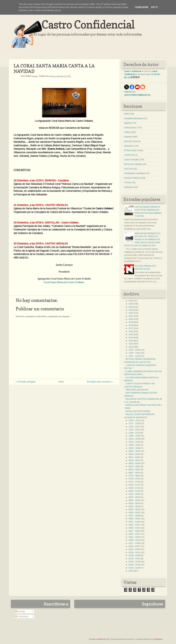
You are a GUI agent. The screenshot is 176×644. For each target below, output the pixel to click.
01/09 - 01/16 (134, 565)
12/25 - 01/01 (134, 350)
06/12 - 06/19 (134, 497)
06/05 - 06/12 (134, 500)
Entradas (20, 611)
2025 (131, 304)
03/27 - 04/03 (134, 531)
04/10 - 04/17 (134, 525)
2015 (131, 334)
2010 (131, 571)
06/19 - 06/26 (134, 494)
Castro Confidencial (88, 24)
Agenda (35, 76)
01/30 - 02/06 (134, 555)
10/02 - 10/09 (134, 448)
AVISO (127, 114)
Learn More (141, 7)
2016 (131, 331)
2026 (131, 301)
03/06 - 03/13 (134, 540)
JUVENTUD (129, 155)
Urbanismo (129, 187)
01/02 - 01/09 (134, 568)
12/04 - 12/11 (134, 420)
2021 (131, 316)
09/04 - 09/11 (134, 460)
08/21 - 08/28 (134, 466)
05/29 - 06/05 (134, 503)
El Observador (130, 150)
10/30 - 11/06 (134, 436)
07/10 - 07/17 (134, 485)
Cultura (127, 132)
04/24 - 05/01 (134, 519)
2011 (131, 347)
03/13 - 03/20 (134, 537)
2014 (131, 337)
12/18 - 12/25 (134, 353)
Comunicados (130, 128)
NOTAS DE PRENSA (133, 164)
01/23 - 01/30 (134, 559)
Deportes (128, 137)
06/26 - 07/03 (134, 491)
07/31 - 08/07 (134, 476)
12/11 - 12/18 (134, 356)
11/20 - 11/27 (134, 427)
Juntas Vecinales (132, 160)
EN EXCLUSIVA (131, 141)
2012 (131, 344)
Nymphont (158, 639)
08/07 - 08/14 (134, 473)
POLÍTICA (129, 169)
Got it (154, 7)
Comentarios (22, 616)
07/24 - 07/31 (134, 479)
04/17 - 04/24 (134, 522)
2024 (131, 307)
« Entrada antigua (26, 382)
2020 (131, 319)
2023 (131, 310)
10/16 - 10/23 (134, 442)
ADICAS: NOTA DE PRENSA (138, 411)
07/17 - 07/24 (134, 482)
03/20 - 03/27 (134, 534)
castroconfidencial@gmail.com (137, 95)
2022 (131, 313)
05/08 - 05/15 (134, 513)
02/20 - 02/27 (134, 546)
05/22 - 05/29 (134, 506)
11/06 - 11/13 (134, 433)
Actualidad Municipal (133, 118)
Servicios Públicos (132, 178)
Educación (129, 146)
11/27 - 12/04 (134, 423)
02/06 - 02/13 (134, 552)
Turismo (128, 182)
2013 (131, 341)
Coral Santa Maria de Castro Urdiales (64, 282)
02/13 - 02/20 (134, 549)
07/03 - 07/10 (134, 488)
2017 (131, 328)
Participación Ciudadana (135, 173)
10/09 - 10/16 (134, 445)
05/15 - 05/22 (134, 509)
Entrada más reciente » (100, 382)
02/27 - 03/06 (134, 543)
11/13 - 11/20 (134, 430)
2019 (131, 322)
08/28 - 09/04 (134, 463)
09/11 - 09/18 (134, 457)
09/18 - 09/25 (134, 454)
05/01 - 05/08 (134, 516)
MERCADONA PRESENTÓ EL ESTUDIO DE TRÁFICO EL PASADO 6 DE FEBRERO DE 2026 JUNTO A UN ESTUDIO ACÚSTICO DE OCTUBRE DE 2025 (142, 239)
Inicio (61, 382)
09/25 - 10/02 (134, 451)
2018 (131, 325)
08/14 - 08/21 (134, 469)
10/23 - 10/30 (134, 439)
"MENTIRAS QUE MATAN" (137, 390)
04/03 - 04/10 (134, 528)
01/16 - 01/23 (134, 562)
